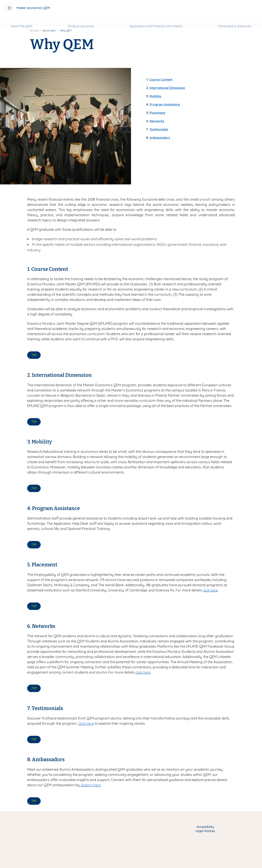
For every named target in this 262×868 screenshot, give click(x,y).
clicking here (91, 785)
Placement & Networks (234, 20)
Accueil (34, 31)
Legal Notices (205, 831)
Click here (86, 723)
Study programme (81, 20)
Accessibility (205, 827)
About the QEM (22, 20)
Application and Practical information (156, 20)
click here (210, 590)
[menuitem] (22, 20)
